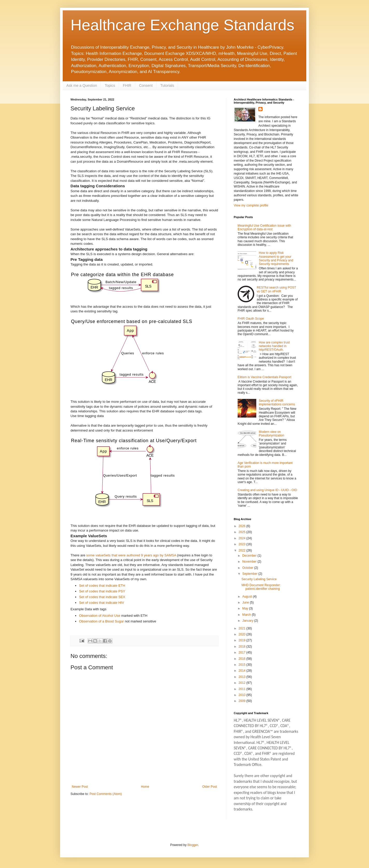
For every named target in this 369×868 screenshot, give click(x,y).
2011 (243, 689)
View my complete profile (251, 205)
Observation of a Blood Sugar (101, 621)
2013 (243, 677)
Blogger (193, 845)
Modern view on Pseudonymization (272, 434)
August (248, 597)
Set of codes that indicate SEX (102, 597)
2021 (243, 628)
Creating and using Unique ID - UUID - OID (267, 490)
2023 (243, 544)
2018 (243, 647)
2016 (243, 659)
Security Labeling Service (259, 579)
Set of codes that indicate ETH (102, 586)
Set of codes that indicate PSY (102, 591)
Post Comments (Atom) (106, 794)
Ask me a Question (82, 85)
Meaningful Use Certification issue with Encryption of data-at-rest (264, 227)
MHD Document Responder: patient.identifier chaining (261, 587)
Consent (146, 85)
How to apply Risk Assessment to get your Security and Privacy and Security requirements (276, 258)
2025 (243, 532)
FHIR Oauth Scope (251, 319)
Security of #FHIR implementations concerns (277, 403)
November (250, 562)
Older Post (210, 787)
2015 (243, 665)
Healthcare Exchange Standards (182, 25)
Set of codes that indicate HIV (102, 603)
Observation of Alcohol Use (100, 616)
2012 (243, 683)
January (248, 621)
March (247, 615)
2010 (243, 695)
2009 (243, 701)
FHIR (127, 85)
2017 (243, 652)
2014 (243, 671)
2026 (243, 526)
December (250, 556)
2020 (243, 634)
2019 (243, 640)
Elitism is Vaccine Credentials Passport (264, 377)
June (246, 602)
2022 (243, 550)
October (248, 568)
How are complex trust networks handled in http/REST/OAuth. (274, 346)
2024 (243, 538)
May (246, 608)
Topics (110, 85)
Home (145, 787)
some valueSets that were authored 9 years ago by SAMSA (132, 555)
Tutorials (167, 85)
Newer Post (80, 787)
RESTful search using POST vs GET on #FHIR (276, 289)
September (250, 574)
